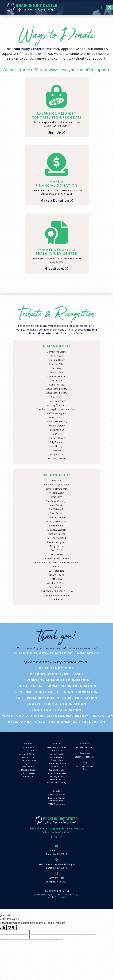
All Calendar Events (85, 747)
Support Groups (57, 770)
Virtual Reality (57, 767)
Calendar (85, 744)
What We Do (28, 747)
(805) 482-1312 (56, 878)
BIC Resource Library (57, 783)
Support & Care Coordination (57, 759)
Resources (85, 753)
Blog (85, 763)
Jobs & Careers (28, 773)
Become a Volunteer (28, 754)
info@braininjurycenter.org (66, 828)
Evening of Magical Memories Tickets (57, 799)
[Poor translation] (12, 927)
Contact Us (28, 777)
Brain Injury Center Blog (85, 768)
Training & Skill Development (57, 778)
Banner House (56, 754)
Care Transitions (56, 751)
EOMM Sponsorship (56, 804)
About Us (28, 744)
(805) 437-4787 (54, 882)
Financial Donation (56, 795)
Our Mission (28, 751)
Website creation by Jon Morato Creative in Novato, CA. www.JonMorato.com (57, 896)
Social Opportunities (57, 773)
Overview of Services (56, 747)
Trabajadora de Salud (57, 763)
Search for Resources (85, 757)
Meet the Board (28, 770)
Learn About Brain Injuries (28, 762)
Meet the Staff (28, 767)
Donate (56, 791)
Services (57, 744)
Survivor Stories (28, 757)
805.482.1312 (38, 828)
